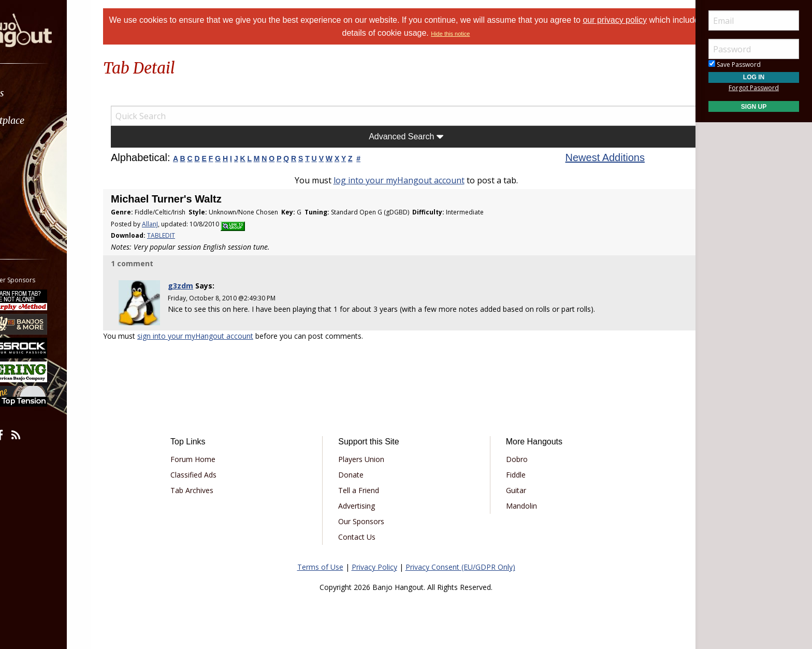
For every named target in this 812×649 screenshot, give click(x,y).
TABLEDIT (182, 235)
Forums (38, 93)
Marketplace (48, 120)
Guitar (510, 488)
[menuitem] (58, 93)
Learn (34, 148)
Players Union (367, 457)
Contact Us (363, 535)
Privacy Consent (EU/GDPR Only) (460, 565)
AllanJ (171, 224)
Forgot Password (754, 88)
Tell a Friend (365, 488)
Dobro (511, 457)
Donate (357, 473)
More (33, 203)
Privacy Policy (374, 565)
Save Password (735, 64)
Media (35, 175)
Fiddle (510, 473)
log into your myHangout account (399, 180)
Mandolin (515, 504)
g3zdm (198, 286)
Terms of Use (320, 565)
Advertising (363, 504)
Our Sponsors (367, 519)
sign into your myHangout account (216, 334)
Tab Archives (209, 488)
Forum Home (211, 457)
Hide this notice (478, 34)
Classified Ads (211, 473)
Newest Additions (594, 157)
